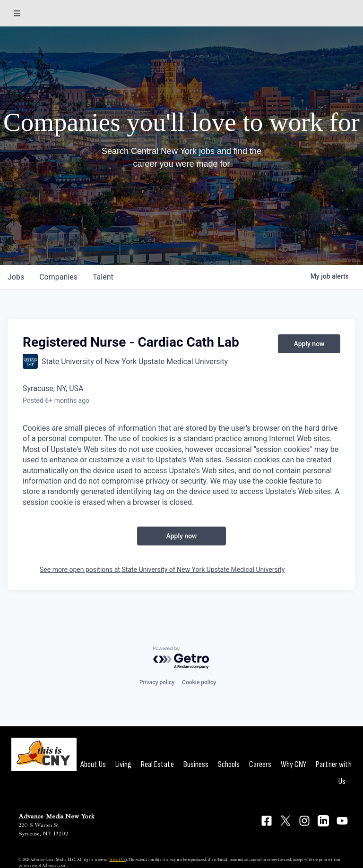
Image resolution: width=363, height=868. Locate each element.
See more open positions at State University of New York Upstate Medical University (162, 570)
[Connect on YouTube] (342, 821)
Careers (260, 764)
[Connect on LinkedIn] (323, 821)
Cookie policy (199, 682)
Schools (229, 764)
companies (58, 277)
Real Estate (157, 764)
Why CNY (294, 764)
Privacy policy (157, 682)
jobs (16, 277)
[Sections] (17, 13)
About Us (93, 764)
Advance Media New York (56, 816)
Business (196, 764)
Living (123, 764)
